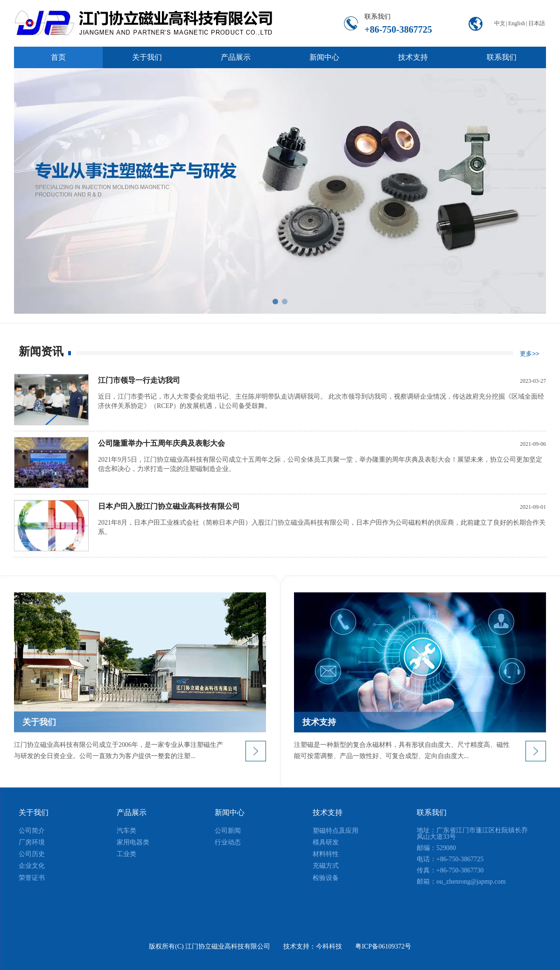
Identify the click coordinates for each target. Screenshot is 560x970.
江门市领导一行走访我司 (139, 380)
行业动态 (228, 842)
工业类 (126, 854)
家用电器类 (133, 842)
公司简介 (32, 831)
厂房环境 (32, 842)
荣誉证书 (32, 878)
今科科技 (329, 946)
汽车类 (126, 831)
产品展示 (132, 812)
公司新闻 (228, 831)
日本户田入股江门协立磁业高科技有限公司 (169, 506)
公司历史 (32, 854)
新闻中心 (230, 812)
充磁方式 (326, 866)
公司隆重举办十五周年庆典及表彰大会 (161, 443)
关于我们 (34, 812)
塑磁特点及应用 (336, 831)
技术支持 (328, 812)
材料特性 (326, 854)
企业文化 (32, 866)
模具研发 (326, 842)
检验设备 (326, 878)
